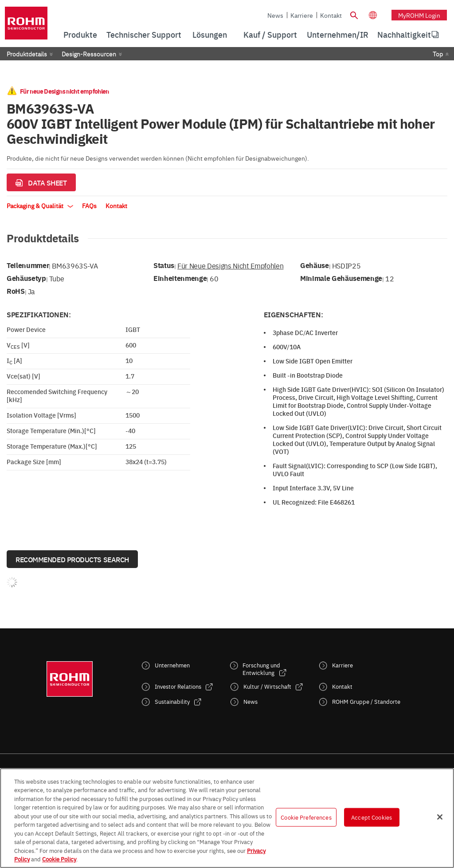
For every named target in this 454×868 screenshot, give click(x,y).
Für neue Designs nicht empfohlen (230, 265)
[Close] (440, 817)
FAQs (89, 205)
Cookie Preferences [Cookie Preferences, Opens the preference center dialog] (306, 817)
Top (438, 54)
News (275, 15)
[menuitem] (404, 35)
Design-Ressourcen (89, 54)
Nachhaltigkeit (404, 34)
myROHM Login (419, 15)
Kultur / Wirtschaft (267, 686)
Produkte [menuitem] (80, 34)
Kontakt (331, 15)
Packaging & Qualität (40, 205)
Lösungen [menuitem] (210, 34)
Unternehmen (172, 665)
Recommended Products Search (72, 559)
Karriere (302, 15)
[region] (227, 818)
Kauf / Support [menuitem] (270, 34)
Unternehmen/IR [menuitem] (338, 34)
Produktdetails (27, 54)
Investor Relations (178, 686)
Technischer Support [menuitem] (144, 34)
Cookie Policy (59, 859)
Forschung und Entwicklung (261, 669)
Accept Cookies (372, 817)
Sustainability (172, 701)
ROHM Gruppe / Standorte (366, 701)
